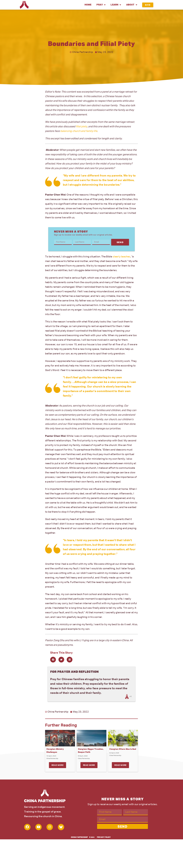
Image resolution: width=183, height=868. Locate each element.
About (132, 5)
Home (88, 5)
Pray (101, 5)
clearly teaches (122, 257)
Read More (58, 765)
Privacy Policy (104, 837)
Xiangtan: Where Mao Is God (123, 749)
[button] (53, 660)
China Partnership (79, 837)
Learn (116, 5)
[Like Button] (127, 697)
